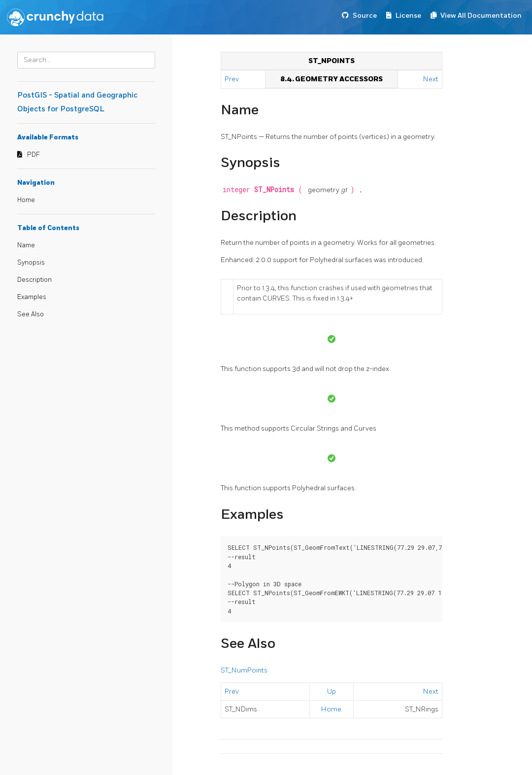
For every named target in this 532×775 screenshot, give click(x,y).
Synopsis (31, 263)
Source (365, 16)
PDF (33, 155)
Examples (32, 297)
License (408, 16)
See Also (31, 314)
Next (431, 79)
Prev (233, 79)
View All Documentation (481, 16)
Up (332, 691)
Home (26, 200)
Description (34, 280)
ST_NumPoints (244, 670)
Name (26, 245)
